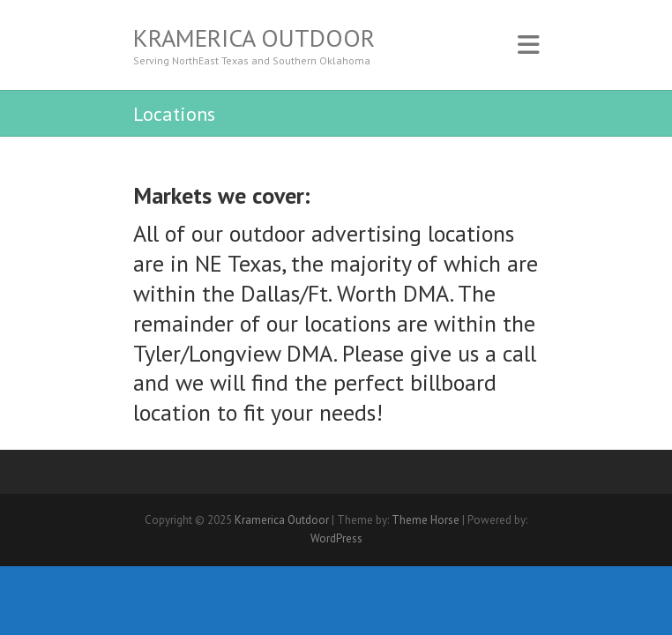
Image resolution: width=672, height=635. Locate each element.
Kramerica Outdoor (254, 38)
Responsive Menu (528, 45)
